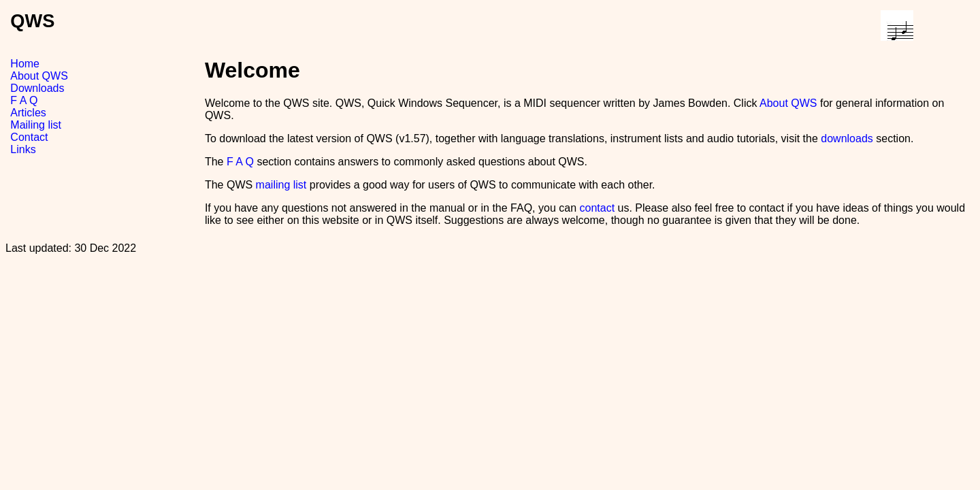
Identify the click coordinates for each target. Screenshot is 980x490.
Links (23, 149)
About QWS (39, 76)
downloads (847, 138)
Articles (28, 113)
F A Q (24, 100)
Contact (29, 137)
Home (25, 64)
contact (597, 208)
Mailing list (36, 125)
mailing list (281, 185)
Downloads (37, 88)
